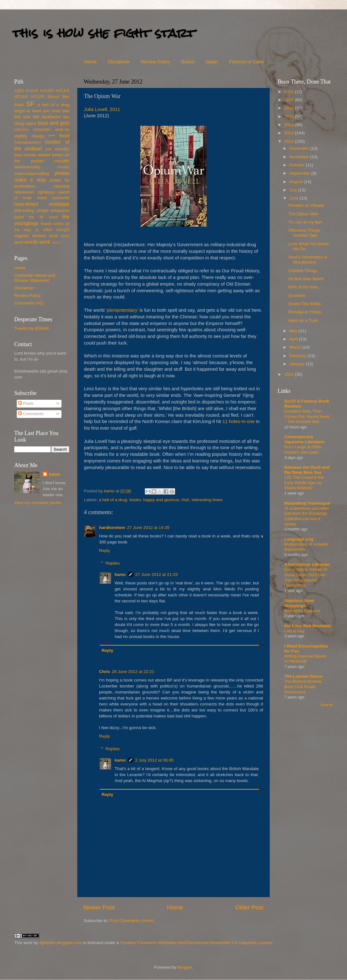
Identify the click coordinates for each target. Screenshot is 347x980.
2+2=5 (32, 91)
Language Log (299, 539)
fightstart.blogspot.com (61, 943)
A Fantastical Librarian (307, 564)
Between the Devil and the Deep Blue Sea (307, 470)
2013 (290, 133)
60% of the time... (305, 287)
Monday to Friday (305, 312)
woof (19, 242)
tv (37, 230)
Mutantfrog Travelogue (307, 503)
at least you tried (43, 111)
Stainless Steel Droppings (299, 603)
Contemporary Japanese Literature (304, 439)
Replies (113, 563)
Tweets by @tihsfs (32, 328)
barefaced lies (56, 117)
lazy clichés (25, 155)
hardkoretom (112, 528)
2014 (290, 125)
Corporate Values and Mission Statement (35, 278)
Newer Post (99, 907)
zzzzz (56, 242)
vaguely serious (30, 236)
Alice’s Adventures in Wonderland (308, 260)
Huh (185, 500)
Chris (105, 672)
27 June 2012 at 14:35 (148, 528)
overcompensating (32, 174)
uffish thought (56, 230)
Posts (26, 403)
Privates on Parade (306, 205)
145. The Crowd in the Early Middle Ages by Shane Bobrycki (304, 483)
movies (63, 167)
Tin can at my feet (305, 222)
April (294, 339)
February (298, 356)
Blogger (185, 967)
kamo (110, 491)
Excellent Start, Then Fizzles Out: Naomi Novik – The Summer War (307, 416)
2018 (290, 92)
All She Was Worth (306, 279)
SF (30, 104)
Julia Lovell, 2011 (102, 109)
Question (297, 296)
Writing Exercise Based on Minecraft (305, 659)
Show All (327, 705)
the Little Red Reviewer (308, 626)
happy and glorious (161, 500)
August (297, 182)
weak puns (59, 236)
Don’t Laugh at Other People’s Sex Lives (303, 449)
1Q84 (19, 91)
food (64, 136)
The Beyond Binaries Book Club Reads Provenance (303, 687)
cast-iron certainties (32, 130)
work (45, 242)
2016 (290, 108)
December (300, 148)
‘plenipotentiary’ (122, 310)
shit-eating (24, 210)
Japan (212, 62)
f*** (52, 136)
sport (19, 217)
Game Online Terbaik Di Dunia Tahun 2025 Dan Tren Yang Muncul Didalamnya (306, 577)
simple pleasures (53, 210)
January (297, 364)
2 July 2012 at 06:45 (155, 760)
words (31, 242)
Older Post (249, 907)
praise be (60, 180)
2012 (290, 141)
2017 (290, 100)
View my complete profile (38, 503)
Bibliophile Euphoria (302, 611)
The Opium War (303, 214)
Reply (105, 551)
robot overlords (53, 198)
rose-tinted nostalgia (42, 204)
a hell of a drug (113, 500)
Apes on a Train (303, 320)
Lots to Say (294, 631)
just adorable (57, 149)
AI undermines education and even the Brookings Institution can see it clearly (307, 516)
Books (188, 62)
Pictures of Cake (246, 62)
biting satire (25, 123)
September (300, 173)
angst (19, 111)
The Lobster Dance (303, 676)
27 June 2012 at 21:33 (156, 574)
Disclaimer (119, 62)
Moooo (53, 97)
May (294, 331)
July (294, 190)
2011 (290, 374)
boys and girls (53, 123)
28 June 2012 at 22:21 (133, 672)
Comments (31, 414)
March (296, 347)
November (300, 157)
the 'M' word (43, 217)
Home (90, 62)
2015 (290, 116)
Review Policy (155, 62)
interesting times (207, 500)
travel (46, 224)
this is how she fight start (104, 33)
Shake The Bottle (305, 304)
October (297, 165)
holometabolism (28, 142)
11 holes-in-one (238, 421)
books (135, 500)
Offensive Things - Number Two (306, 233)
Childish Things (303, 271)
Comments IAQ (29, 303)
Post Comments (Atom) (132, 921)
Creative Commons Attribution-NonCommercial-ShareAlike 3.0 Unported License (196, 943)
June (294, 198)
